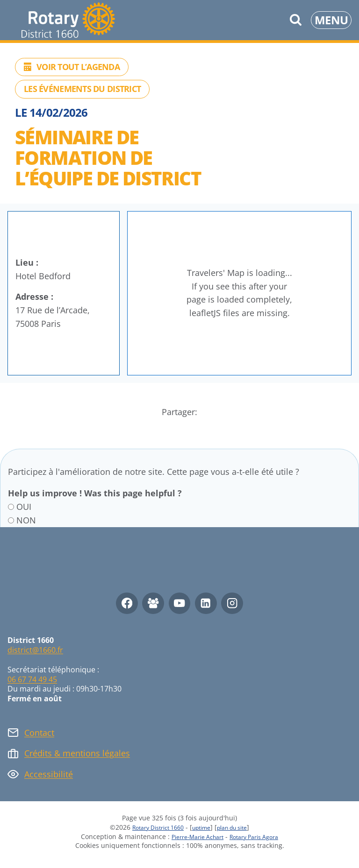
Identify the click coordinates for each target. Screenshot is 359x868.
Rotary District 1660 (152, 827)
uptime (202, 827)
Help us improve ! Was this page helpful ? (95, 494)
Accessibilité (49, 774)
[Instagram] (232, 603)
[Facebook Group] (153, 603)
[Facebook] (127, 603)
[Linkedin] (206, 603)
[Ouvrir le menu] (331, 20)
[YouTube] (180, 603)
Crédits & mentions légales (77, 754)
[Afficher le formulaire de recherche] (296, 20)
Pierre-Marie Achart (193, 836)
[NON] (11, 520)
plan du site (239, 827)
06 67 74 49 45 (32, 679)
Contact (39, 733)
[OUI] (11, 507)
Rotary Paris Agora (259, 836)
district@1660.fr (35, 650)
